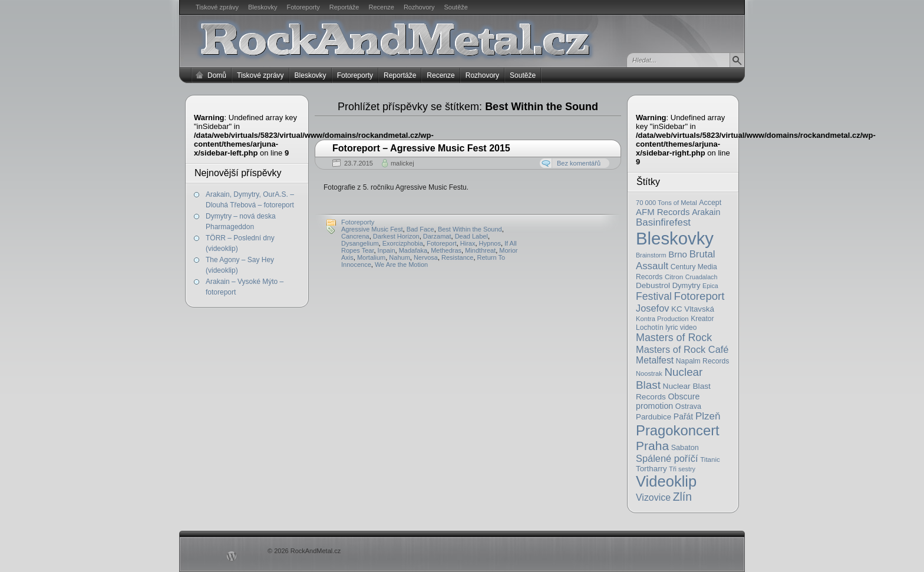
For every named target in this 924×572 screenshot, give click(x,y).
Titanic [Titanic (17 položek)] (710, 459)
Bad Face (420, 229)
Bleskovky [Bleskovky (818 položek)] (675, 238)
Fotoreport (442, 243)
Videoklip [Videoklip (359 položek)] (666, 481)
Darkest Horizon (396, 236)
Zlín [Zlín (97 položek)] (682, 497)
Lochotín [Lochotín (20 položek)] (650, 328)
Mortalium (371, 257)
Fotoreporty (303, 7)
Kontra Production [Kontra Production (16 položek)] (662, 319)
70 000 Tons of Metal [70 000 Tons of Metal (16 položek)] (666, 203)
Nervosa (426, 257)
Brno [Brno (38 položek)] (678, 254)
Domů (217, 75)
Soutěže (456, 7)
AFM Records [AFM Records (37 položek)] (663, 212)
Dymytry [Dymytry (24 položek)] (687, 285)
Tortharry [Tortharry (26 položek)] (651, 469)
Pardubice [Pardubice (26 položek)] (654, 417)
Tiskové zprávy (217, 7)
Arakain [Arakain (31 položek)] (706, 212)
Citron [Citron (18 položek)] (674, 277)
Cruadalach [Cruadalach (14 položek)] (702, 277)
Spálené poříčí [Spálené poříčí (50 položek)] (667, 458)
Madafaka (413, 250)
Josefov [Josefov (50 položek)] (652, 308)
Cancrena (355, 236)
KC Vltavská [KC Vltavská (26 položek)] (693, 309)
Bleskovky (263, 7)
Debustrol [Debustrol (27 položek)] (653, 285)
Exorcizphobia (403, 243)
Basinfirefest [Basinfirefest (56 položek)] (663, 222)
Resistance (457, 257)
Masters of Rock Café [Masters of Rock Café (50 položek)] (682, 349)
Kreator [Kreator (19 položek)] (702, 319)
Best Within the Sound (470, 229)
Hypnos (490, 243)
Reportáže (344, 7)
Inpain (387, 250)
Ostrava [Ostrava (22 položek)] (688, 406)
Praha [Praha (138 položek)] (652, 446)
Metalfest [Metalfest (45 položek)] (655, 360)
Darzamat (437, 236)
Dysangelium (360, 243)
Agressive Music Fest (372, 229)
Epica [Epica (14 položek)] (710, 286)
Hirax (468, 243)
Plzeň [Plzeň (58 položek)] (708, 416)
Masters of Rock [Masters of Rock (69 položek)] (674, 338)
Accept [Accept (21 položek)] (710, 203)
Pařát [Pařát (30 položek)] (683, 416)
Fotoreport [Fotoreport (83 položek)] (699, 296)
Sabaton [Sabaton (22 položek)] (685, 448)
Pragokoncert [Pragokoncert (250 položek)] (678, 430)
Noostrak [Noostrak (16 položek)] (649, 373)
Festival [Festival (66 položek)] (654, 296)
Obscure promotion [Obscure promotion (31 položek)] (668, 401)
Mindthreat (480, 250)
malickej (402, 163)
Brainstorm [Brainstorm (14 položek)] (651, 255)
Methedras (446, 250)
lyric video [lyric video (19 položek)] (681, 328)
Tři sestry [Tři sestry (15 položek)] (682, 469)
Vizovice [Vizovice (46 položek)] (653, 497)
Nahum (399, 257)
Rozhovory (419, 7)
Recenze (382, 7)
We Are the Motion (401, 264)
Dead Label (471, 236)
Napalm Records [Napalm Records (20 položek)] (703, 361)
